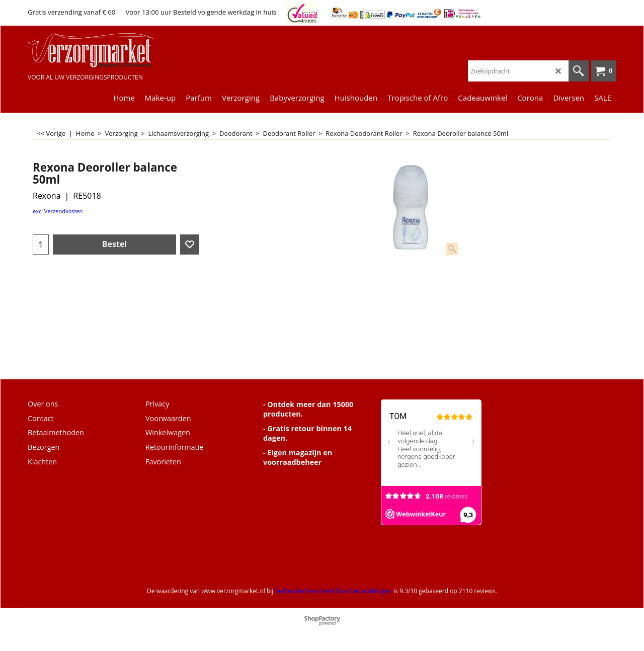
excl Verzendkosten (58, 211)
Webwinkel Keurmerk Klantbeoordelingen (333, 591)
